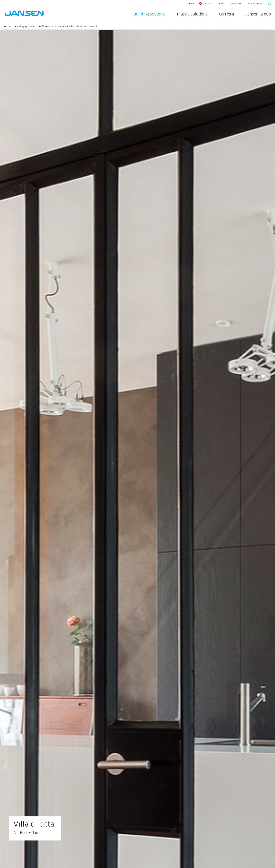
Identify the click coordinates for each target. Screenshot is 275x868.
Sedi (221, 4)
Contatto (236, 4)
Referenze (44, 27)
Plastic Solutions (192, 14)
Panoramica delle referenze (70, 27)
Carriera (226, 14)
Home (192, 4)
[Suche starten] (269, 4)
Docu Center (255, 4)
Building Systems (150, 14)
